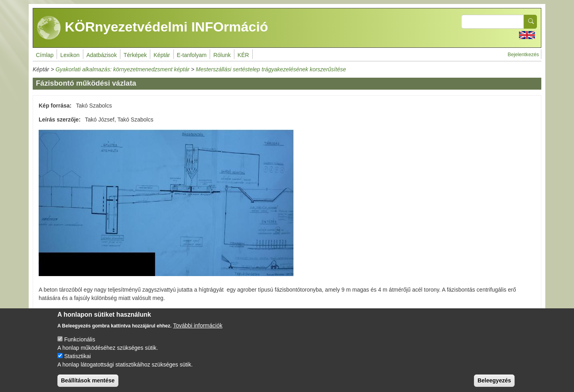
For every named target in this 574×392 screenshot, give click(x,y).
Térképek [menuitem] (135, 55)
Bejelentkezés (523, 55)
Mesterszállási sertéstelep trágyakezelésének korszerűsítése (271, 69)
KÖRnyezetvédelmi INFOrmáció (153, 28)
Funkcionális (80, 345)
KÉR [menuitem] (243, 55)
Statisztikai (78, 362)
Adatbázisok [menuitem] (102, 55)
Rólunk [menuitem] (222, 55)
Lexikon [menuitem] (70, 55)
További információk (198, 331)
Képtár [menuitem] (162, 55)
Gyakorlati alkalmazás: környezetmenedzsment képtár (122, 69)
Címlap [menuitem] (45, 55)
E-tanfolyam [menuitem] (192, 55)
